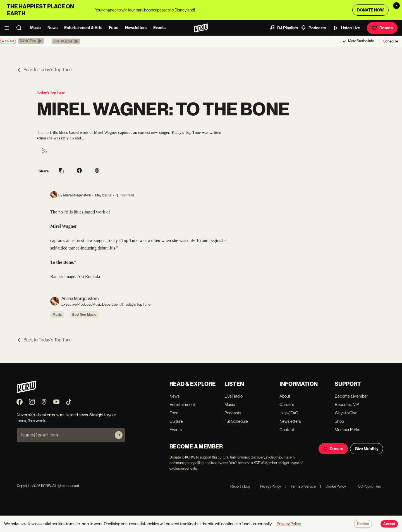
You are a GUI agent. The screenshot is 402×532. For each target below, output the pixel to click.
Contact (287, 430)
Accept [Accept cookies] (389, 524)
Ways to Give (346, 413)
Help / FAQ (289, 413)
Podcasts (313, 28)
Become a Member (351, 396)
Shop (339, 421)
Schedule (391, 41)
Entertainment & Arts (83, 28)
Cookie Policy (333, 486)
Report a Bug (240, 486)
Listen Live (346, 28)
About (285, 396)
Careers (287, 404)
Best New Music (84, 315)
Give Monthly (367, 449)
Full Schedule (236, 421)
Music (35, 28)
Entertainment (182, 404)
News (52, 28)
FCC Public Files (366, 486)
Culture (176, 421)
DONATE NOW (370, 10)
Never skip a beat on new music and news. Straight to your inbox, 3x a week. (66, 418)
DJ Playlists (284, 28)
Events (159, 28)
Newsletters (136, 28)
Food (114, 28)
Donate (382, 28)
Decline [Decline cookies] (363, 524)
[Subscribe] (119, 435)
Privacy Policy (268, 486)
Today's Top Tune (51, 92)
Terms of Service (301, 486)
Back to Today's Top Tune (44, 70)
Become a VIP (347, 404)
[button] (31, 41)
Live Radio (234, 396)
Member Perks (347, 430)
